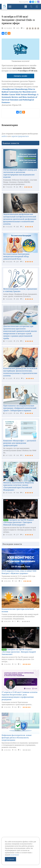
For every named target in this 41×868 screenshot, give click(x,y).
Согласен (10, 859)
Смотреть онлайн (21, 76)
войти (4, 136)
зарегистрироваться (20, 136)
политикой (14, 855)
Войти (37, 7)
